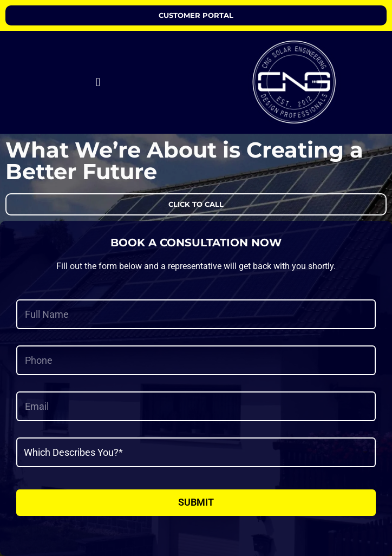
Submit (196, 502)
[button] (98, 83)
